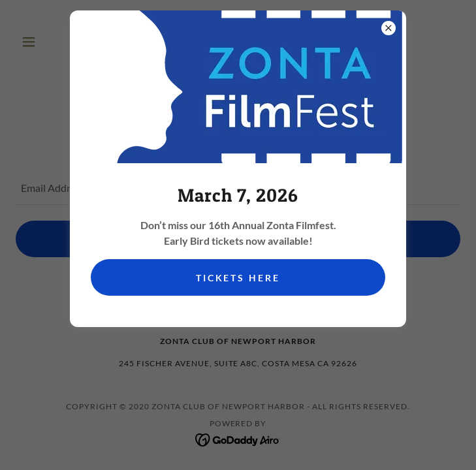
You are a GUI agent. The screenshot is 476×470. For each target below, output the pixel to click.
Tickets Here (238, 278)
